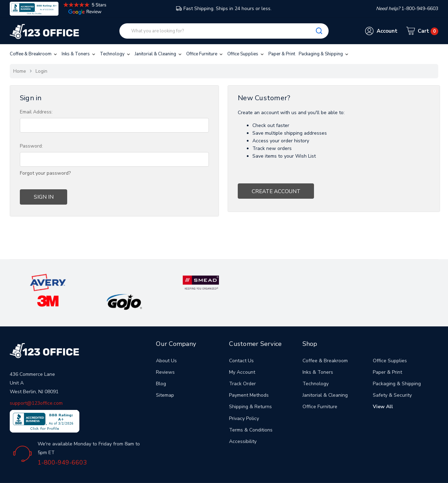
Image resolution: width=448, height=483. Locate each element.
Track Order (242, 363)
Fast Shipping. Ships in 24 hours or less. (224, 9)
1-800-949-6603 (62, 442)
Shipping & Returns (250, 386)
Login (41, 71)
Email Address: (36, 112)
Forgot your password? (45, 173)
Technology (116, 54)
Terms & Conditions (251, 410)
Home (20, 71)
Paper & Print (282, 54)
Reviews (165, 352)
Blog (161, 363)
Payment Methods (249, 375)
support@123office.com (36, 383)
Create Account (272, 190)
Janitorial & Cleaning (159, 54)
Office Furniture (205, 54)
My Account (242, 352)
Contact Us (241, 341)
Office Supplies (246, 54)
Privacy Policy (244, 398)
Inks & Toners (79, 54)
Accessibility (243, 421)
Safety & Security (392, 375)
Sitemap (165, 375)
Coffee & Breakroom (34, 54)
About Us (166, 341)
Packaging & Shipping (324, 54)
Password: (31, 146)
